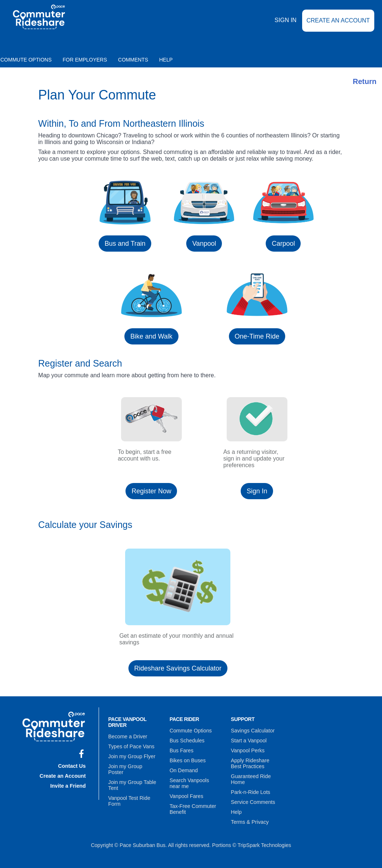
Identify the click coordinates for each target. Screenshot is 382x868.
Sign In (286, 25)
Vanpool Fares (186, 794)
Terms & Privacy (249, 819)
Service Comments (252, 800)
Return (365, 81)
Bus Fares (181, 750)
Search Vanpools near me (189, 781)
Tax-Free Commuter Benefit (192, 806)
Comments (133, 60)
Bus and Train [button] (125, 244)
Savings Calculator (252, 731)
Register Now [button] (151, 491)
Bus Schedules (187, 740)
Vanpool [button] (204, 244)
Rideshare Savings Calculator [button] (178, 668)
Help (166, 60)
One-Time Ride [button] (257, 336)
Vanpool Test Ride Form (129, 793)
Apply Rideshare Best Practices (256, 762)
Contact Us (72, 765)
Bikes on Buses (188, 759)
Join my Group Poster (133, 765)
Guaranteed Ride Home (250, 778)
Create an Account (338, 26)
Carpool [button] (283, 244)
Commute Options (190, 731)
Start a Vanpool (248, 740)
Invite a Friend (68, 784)
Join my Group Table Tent (132, 777)
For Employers (85, 60)
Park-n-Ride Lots (250, 790)
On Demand (183, 769)
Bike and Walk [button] (151, 336)
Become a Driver (127, 736)
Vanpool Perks (247, 750)
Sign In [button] (257, 491)
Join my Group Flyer (131, 755)
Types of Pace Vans (131, 746)
